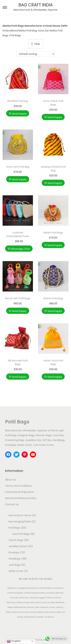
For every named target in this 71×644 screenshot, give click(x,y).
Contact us (12, 504)
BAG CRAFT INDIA (36, 5)
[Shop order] (36, 54)
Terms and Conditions (18, 486)
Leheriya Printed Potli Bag (53, 169)
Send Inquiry (18, 114)
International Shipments (20, 492)
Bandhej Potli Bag (18, 101)
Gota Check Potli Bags (53, 103)
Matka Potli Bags (53, 233)
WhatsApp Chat (19, 249)
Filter (35, 44)
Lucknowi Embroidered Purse (18, 234)
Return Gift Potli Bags (18, 298)
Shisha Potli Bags (53, 298)
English (14, 641)
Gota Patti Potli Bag (18, 167)
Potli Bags (17, 422)
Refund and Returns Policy (21, 498)
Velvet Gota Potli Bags (53, 362)
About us (10, 480)
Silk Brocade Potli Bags (18, 362)
